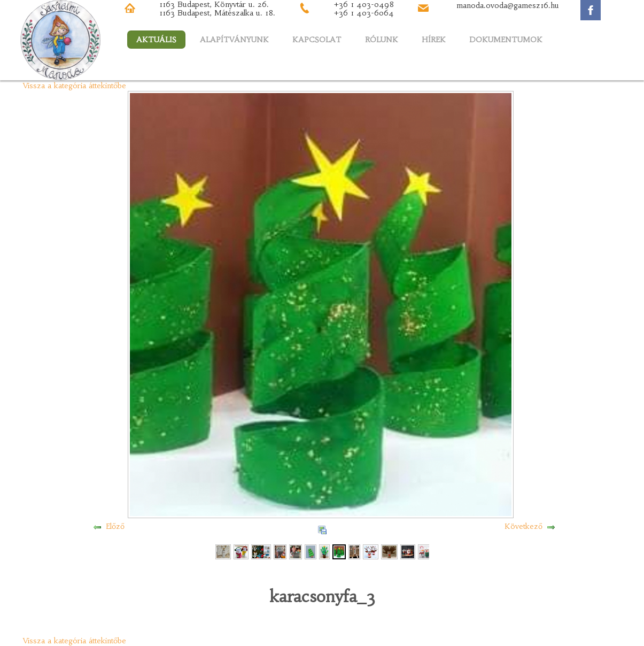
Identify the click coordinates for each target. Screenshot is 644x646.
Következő (523, 526)
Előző (115, 526)
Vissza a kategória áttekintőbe (75, 86)
